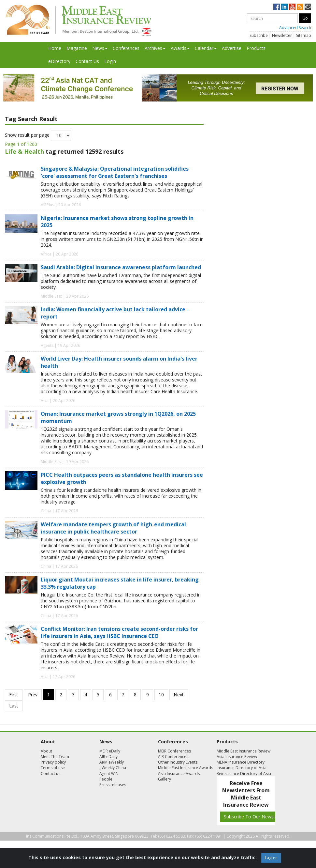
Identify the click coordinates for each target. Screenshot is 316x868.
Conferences (126, 48)
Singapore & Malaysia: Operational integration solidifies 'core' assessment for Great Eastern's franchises (115, 172)
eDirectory (59, 61)
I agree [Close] (271, 858)
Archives (155, 48)
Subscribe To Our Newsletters (255, 817)
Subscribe (259, 35)
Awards (180, 48)
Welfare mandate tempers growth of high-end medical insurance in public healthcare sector (113, 528)
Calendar (206, 48)
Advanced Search (295, 28)
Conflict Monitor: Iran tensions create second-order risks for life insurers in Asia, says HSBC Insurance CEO (119, 632)
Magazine (77, 48)
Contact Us (87, 61)
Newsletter (282, 35)
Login (110, 61)
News (100, 48)
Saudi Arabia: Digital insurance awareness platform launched (121, 267)
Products (256, 48)
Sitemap (304, 35)
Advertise (232, 48)
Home (55, 48)
